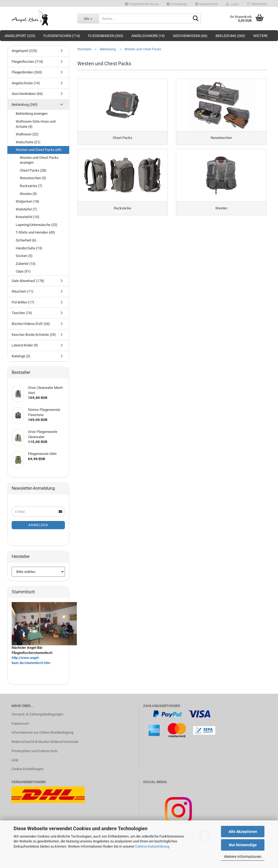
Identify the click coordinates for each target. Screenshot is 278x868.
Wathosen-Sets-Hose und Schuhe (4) (36, 124)
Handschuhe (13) (29, 248)
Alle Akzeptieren (243, 832)
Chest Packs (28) (33, 170)
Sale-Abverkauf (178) (28, 281)
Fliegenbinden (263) (106, 36)
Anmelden (38, 525)
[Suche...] (88, 18)
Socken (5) (24, 256)
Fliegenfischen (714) (62, 36)
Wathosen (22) (27, 134)
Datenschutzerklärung (152, 846)
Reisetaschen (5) (33, 178)
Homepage (177, 4)
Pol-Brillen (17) (23, 302)
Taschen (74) (22, 313)
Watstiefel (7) (26, 209)
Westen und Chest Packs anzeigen (39, 160)
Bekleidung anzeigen (32, 114)
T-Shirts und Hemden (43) (35, 232)
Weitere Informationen (243, 857)
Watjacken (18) (28, 201)
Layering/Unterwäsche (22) (37, 225)
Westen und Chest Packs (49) (39, 150)
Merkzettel (257, 4)
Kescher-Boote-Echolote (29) (34, 335)
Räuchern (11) (23, 291)
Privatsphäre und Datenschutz (34, 751)
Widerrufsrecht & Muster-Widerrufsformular (45, 742)
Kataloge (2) (21, 356)
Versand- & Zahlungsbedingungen (37, 714)
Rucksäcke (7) (31, 186)
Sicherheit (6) (26, 240)
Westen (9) (28, 194)
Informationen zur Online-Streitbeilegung (42, 732)
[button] (206, 3)
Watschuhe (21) (28, 142)
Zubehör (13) (26, 264)
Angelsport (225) (20, 36)
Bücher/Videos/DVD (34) (31, 324)
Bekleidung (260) (230, 36)
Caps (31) (23, 271)
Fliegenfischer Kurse (142, 4)
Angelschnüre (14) (148, 36)
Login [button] (232, 4)
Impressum (20, 723)
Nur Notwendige (243, 845)
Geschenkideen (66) (190, 36)
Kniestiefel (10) (28, 217)
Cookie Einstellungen (27, 769)
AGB (15, 760)
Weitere (260, 36)
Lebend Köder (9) (25, 345)
